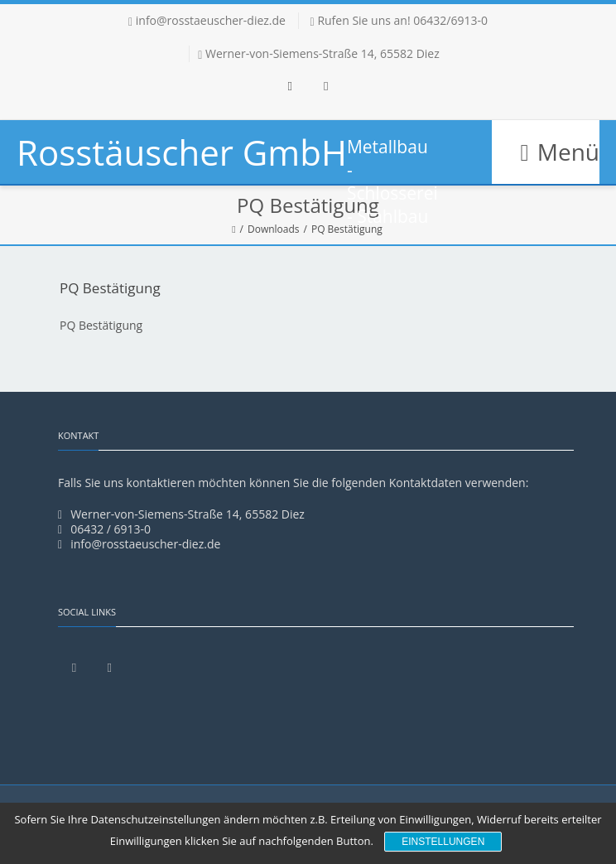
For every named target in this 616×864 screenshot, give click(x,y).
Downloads (274, 229)
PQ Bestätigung (101, 325)
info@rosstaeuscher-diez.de (211, 20)
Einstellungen (443, 842)
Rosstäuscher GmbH (182, 152)
